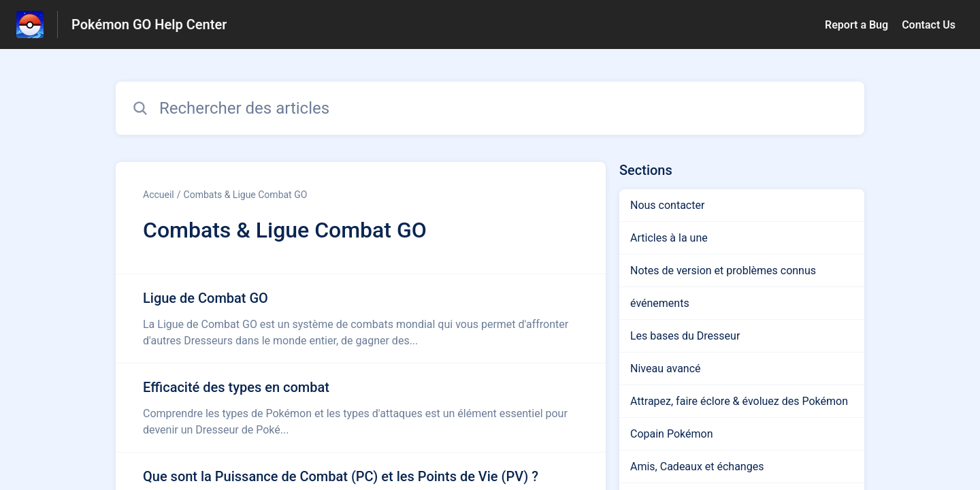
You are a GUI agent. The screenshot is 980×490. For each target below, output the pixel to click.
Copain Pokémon (671, 434)
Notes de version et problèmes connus (723, 271)
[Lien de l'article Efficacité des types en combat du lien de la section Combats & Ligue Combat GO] (361, 408)
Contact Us (929, 25)
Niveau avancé (666, 369)
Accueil (159, 195)
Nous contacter (667, 205)
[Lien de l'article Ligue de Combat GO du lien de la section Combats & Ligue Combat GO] (361, 318)
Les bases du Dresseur (685, 336)
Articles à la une (669, 238)
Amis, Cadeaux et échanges (697, 467)
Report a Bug (856, 25)
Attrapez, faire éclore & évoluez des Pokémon (739, 401)
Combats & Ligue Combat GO (246, 195)
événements (660, 303)
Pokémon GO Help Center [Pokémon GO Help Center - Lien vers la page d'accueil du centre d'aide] (149, 24)
